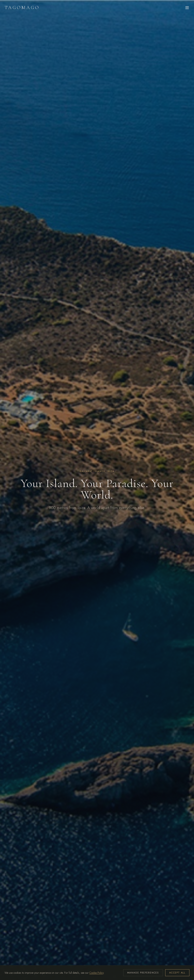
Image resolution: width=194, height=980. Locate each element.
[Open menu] (187, 8)
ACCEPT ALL (177, 973)
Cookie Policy (97, 973)
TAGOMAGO (22, 8)
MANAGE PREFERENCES (143, 973)
